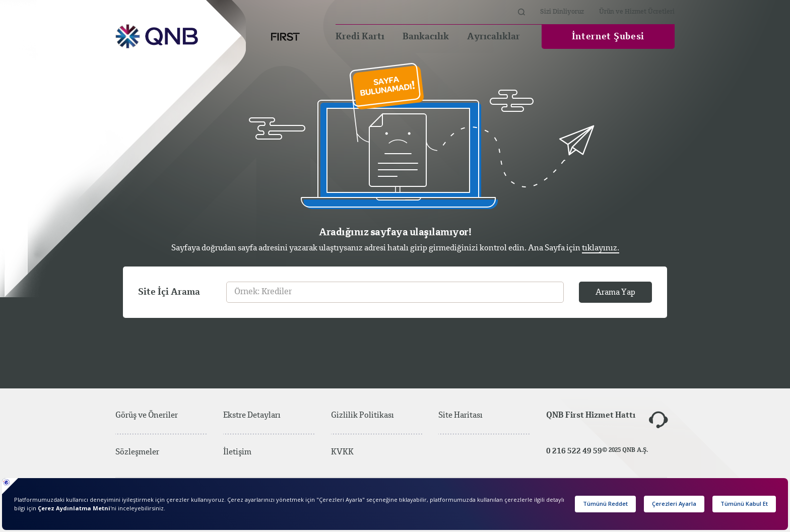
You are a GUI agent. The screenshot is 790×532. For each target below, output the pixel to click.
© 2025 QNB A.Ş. (625, 450)
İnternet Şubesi (608, 37)
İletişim (237, 452)
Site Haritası (477, 416)
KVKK (342, 452)
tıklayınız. (601, 248)
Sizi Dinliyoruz (562, 12)
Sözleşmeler (137, 452)
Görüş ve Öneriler (147, 416)
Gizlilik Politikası (363, 416)
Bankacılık (426, 37)
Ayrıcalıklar (493, 37)
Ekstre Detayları (252, 416)
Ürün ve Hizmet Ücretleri (637, 12)
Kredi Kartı (360, 37)
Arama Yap (615, 293)
